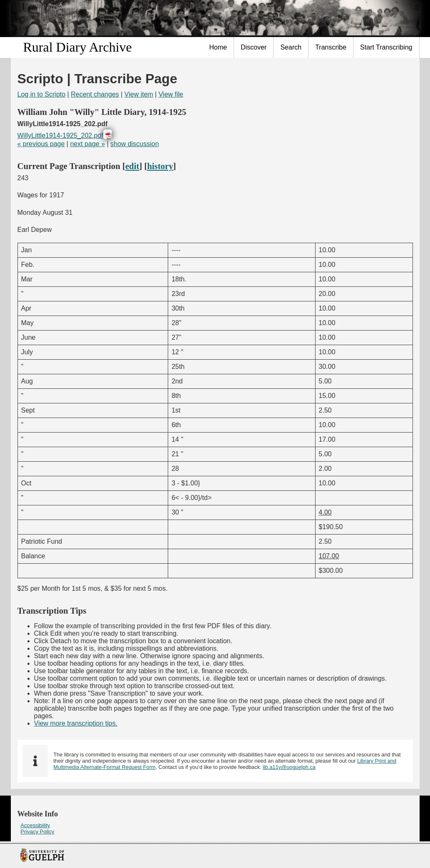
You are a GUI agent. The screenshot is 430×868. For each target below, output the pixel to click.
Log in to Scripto (42, 94)
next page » (87, 144)
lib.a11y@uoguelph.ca (289, 767)
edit (132, 166)
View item (139, 94)
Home (218, 47)
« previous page (41, 144)
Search (291, 47)
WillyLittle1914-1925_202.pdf (60, 136)
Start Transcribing (386, 47)
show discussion (135, 144)
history (160, 166)
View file (171, 94)
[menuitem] (219, 47)
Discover (254, 47)
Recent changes (95, 94)
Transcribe (331, 47)
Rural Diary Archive (78, 47)
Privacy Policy (37, 832)
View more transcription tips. (76, 723)
